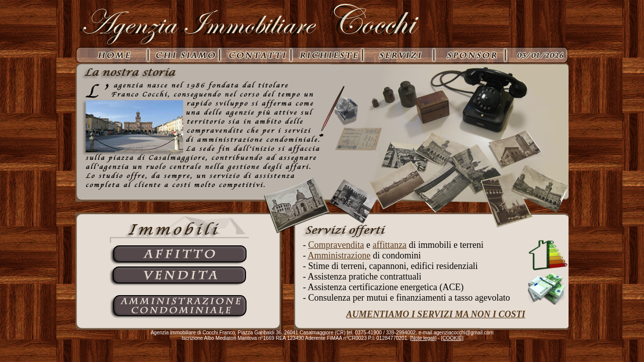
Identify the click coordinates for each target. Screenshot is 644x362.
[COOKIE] (452, 338)
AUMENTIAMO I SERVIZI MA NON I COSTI (436, 314)
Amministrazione (339, 255)
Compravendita (336, 245)
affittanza (389, 245)
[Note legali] (423, 338)
